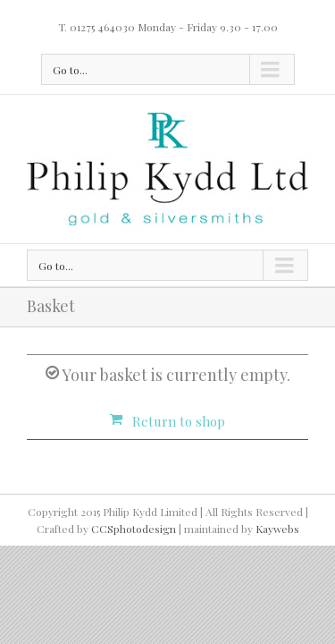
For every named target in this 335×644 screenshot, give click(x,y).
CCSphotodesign (134, 573)
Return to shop (179, 421)
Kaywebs (277, 573)
